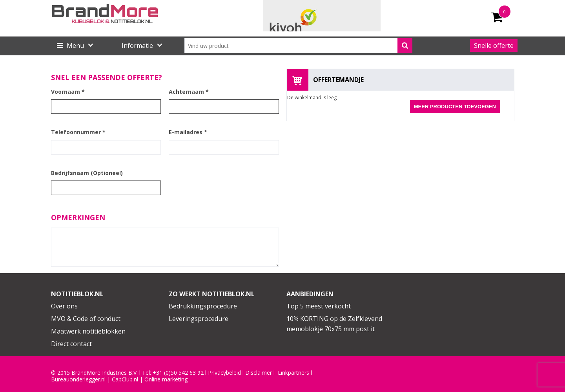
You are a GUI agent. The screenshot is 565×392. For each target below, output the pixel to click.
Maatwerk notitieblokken (88, 331)
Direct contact (71, 344)
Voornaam (68, 92)
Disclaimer (259, 373)
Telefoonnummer (78, 132)
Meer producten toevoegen (455, 107)
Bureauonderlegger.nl (78, 379)
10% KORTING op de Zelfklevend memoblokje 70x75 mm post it (334, 324)
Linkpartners (293, 373)
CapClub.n (124, 379)
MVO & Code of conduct (86, 319)
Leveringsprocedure (199, 319)
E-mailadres (188, 132)
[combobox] (298, 46)
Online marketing (166, 379)
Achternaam (189, 92)
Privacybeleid (224, 373)
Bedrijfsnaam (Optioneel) (87, 173)
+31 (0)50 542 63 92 (178, 373)
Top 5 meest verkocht (319, 306)
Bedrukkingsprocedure (203, 306)
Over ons (64, 306)
